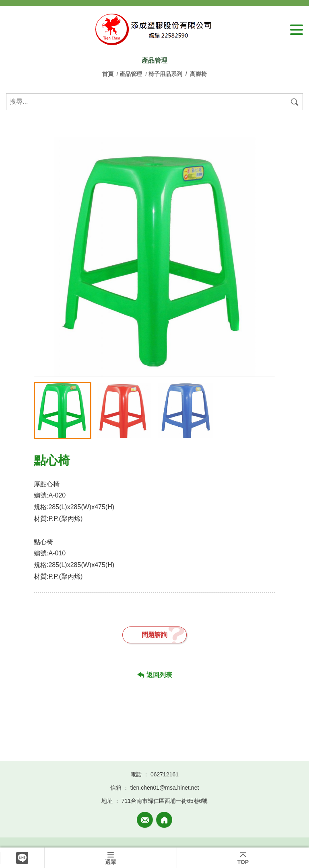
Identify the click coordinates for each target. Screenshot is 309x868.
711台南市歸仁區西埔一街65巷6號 (165, 801)
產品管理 (131, 74)
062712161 (165, 774)
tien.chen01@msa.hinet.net (165, 788)
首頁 (109, 74)
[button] (265, 361)
